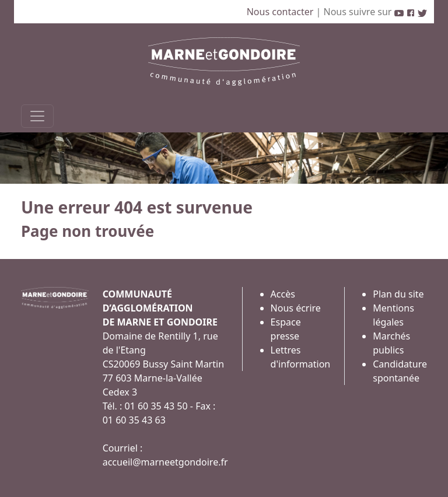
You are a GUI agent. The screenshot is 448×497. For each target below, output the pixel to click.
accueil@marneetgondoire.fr (165, 462)
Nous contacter (281, 12)
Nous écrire (296, 308)
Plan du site (398, 294)
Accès (283, 294)
